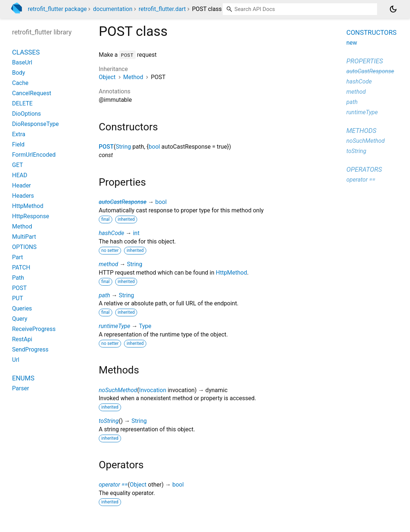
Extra (19, 134)
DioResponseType (35, 124)
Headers (23, 196)
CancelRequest (32, 93)
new (352, 43)
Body (19, 73)
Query (20, 319)
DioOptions (27, 114)
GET (18, 165)
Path (18, 278)
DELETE (22, 103)
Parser (20, 388)
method (108, 264)
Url (16, 360)
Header (22, 185)
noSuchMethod (118, 390)
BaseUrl (22, 62)
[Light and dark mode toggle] (393, 9)
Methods (361, 131)
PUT (18, 298)
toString (109, 421)
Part (18, 257)
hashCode (111, 233)
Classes (26, 52)
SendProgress (30, 349)
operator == (113, 485)
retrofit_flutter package (57, 9)
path (104, 295)
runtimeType (114, 326)
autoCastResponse (123, 202)
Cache (20, 83)
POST (106, 147)
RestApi (22, 339)
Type (145, 326)
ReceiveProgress (34, 329)
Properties (365, 61)
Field (18, 144)
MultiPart (24, 237)
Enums (23, 378)
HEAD (20, 175)
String (123, 147)
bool (154, 147)
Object (107, 77)
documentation (113, 9)
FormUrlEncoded (34, 155)
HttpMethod (232, 273)
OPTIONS (24, 247)
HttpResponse (31, 216)
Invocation (153, 390)
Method (133, 77)
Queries (22, 308)
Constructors (371, 32)
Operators (364, 169)
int (136, 233)
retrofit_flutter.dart (162, 9)
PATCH (21, 267)
